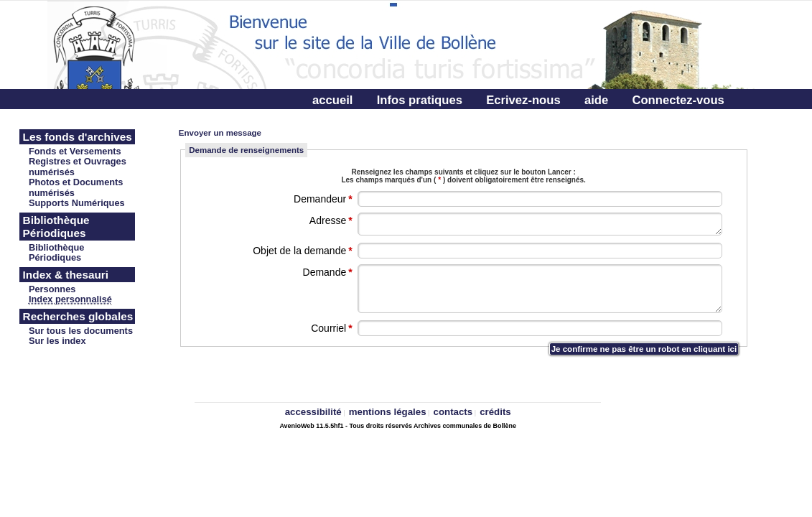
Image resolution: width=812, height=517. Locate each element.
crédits (495, 412)
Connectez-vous (678, 100)
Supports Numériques (77, 203)
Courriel (332, 328)
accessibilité (313, 412)
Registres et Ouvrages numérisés (78, 167)
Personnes (52, 289)
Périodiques (55, 257)
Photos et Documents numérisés (76, 187)
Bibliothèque (57, 247)
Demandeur (324, 199)
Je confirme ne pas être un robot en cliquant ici (644, 349)
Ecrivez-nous (523, 100)
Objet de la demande (303, 251)
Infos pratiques (420, 100)
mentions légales (388, 412)
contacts (453, 412)
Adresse (332, 220)
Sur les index (57, 341)
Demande (329, 272)
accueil (332, 100)
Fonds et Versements (75, 151)
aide (596, 100)
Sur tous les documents (81, 331)
